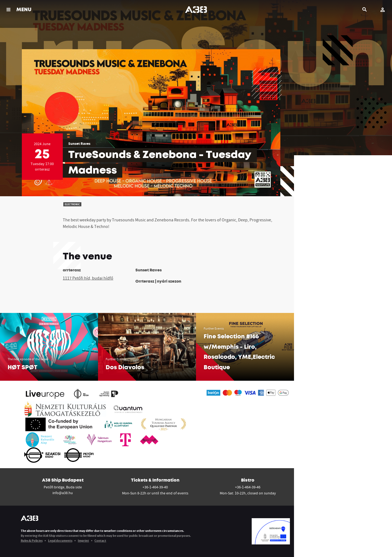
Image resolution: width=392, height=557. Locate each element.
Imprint (83, 540)
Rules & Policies (32, 540)
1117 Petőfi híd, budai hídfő (88, 278)
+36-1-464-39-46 (248, 487)
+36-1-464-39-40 (155, 487)
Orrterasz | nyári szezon (158, 282)
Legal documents (60, 540)
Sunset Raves (79, 143)
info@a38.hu (63, 493)
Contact (100, 540)
